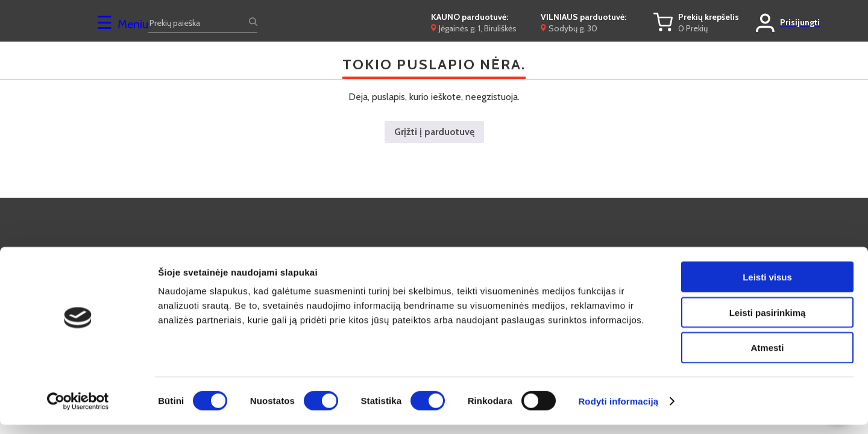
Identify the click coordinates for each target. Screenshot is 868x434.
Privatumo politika (717, 251)
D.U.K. (259, 251)
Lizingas (554, 251)
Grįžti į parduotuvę (434, 132)
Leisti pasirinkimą (768, 322)
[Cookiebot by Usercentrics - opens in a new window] (78, 410)
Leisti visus (767, 286)
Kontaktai (410, 251)
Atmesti (767, 357)
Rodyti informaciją (618, 410)
